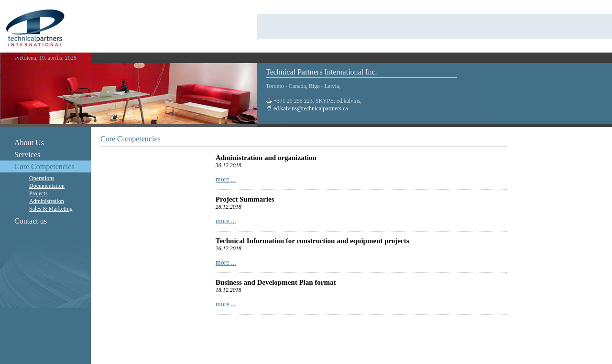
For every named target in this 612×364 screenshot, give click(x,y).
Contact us (31, 221)
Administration (47, 201)
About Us (29, 143)
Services (27, 155)
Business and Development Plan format (276, 282)
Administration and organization (266, 158)
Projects (38, 193)
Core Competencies (44, 166)
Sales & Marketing (51, 209)
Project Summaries (245, 199)
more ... (226, 179)
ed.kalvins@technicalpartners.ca (310, 108)
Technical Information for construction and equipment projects (312, 241)
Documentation (47, 186)
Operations (42, 178)
